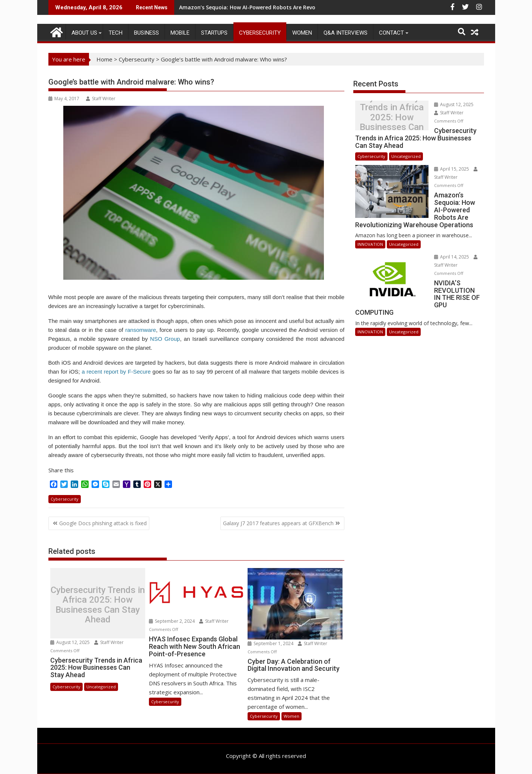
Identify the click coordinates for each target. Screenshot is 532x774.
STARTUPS (214, 33)
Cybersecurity (260, 33)
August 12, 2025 (71, 642)
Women (302, 33)
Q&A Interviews (345, 33)
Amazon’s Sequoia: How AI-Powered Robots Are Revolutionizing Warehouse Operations (292, 7)
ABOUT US (84, 33)
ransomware (141, 330)
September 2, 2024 (172, 621)
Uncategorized (101, 687)
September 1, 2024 (271, 643)
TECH (116, 33)
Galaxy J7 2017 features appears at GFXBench (278, 523)
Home (104, 59)
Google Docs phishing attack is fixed (103, 523)
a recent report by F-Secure (116, 372)
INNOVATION (370, 220)
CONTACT (391, 33)
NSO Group (165, 339)
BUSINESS (146, 33)
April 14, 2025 (433, 233)
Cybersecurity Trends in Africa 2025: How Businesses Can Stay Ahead (98, 605)
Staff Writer (101, 99)
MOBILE (180, 33)
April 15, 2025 (433, 161)
